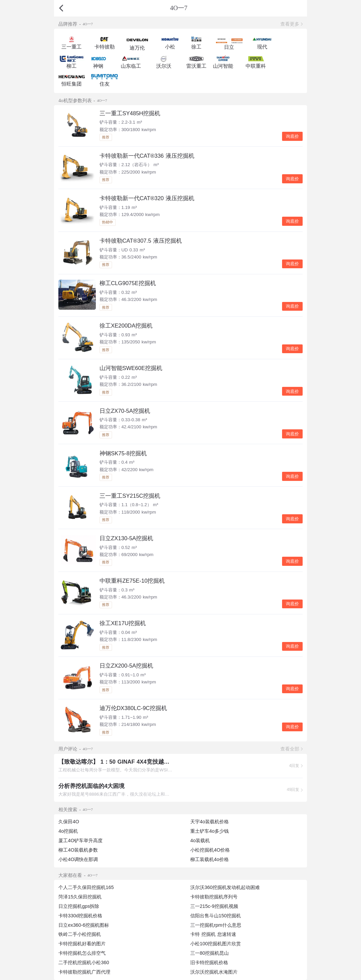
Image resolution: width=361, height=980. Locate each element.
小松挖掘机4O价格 (210, 850)
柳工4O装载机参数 (78, 850)
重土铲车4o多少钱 (210, 831)
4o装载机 (200, 840)
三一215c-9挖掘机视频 (214, 906)
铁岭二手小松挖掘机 (80, 934)
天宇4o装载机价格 (210, 822)
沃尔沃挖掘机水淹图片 (214, 972)
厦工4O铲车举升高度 (80, 840)
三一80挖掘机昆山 (210, 953)
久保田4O (69, 822)
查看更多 (290, 24)
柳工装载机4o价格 (210, 859)
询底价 (292, 136)
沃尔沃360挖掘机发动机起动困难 (225, 887)
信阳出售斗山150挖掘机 (216, 916)
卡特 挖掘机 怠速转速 (213, 934)
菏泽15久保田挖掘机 (80, 897)
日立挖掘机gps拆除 (79, 906)
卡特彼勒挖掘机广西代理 (84, 972)
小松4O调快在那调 (78, 859)
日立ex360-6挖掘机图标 (84, 925)
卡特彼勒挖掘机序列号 (214, 897)
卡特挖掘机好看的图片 (82, 944)
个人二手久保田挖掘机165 (86, 887)
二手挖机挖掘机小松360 (84, 962)
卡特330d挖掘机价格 (80, 916)
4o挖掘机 (68, 831)
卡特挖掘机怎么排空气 (82, 953)
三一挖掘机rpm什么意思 (216, 925)
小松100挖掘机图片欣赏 (216, 944)
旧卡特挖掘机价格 (209, 962)
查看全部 (290, 749)
